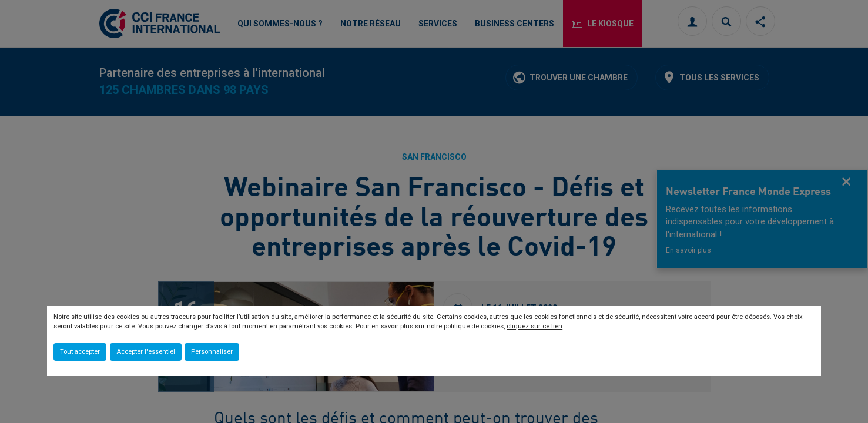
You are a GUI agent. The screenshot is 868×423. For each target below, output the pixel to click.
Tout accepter (80, 352)
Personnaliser (212, 352)
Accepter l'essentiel (146, 352)
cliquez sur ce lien (534, 326)
